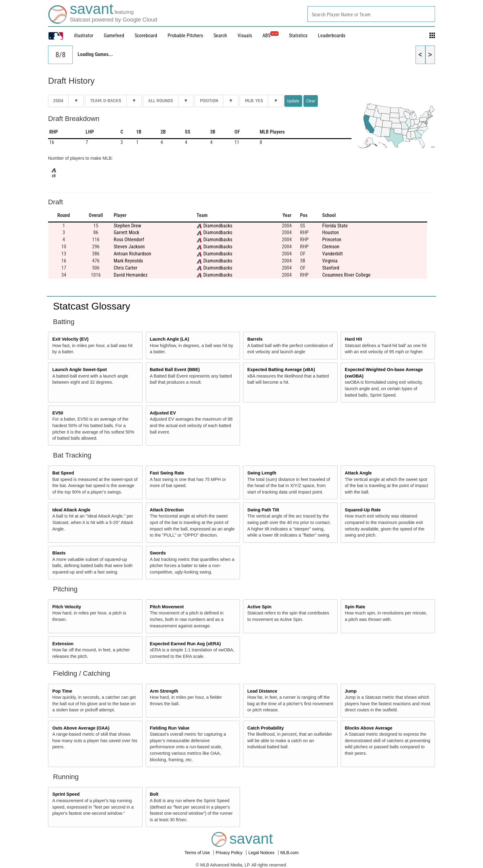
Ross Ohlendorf (129, 240)
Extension (63, 644)
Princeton (332, 240)
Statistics (298, 36)
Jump (351, 691)
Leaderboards (332, 36)
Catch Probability (266, 728)
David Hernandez (131, 275)
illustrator (84, 36)
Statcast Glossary (92, 306)
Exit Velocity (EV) (71, 339)
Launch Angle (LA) (169, 339)
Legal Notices (262, 853)
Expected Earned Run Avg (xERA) (185, 644)
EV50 (58, 413)
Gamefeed (114, 36)
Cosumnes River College (346, 275)
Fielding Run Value (170, 728)
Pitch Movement (167, 607)
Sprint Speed (66, 794)
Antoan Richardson (132, 254)
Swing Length (262, 473)
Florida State (335, 226)
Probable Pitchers (185, 36)
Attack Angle (358, 473)
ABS (270, 36)
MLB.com (289, 853)
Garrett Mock (126, 232)
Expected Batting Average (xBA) (281, 370)
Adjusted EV (163, 413)
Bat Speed (63, 473)
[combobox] (371, 14)
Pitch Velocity (67, 607)
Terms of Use (198, 853)
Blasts (59, 553)
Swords (158, 553)
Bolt (154, 794)
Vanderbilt (333, 254)
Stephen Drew (127, 226)
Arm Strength (164, 691)
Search (220, 36)
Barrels (255, 339)
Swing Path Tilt (263, 510)
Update (293, 101)
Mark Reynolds (128, 261)
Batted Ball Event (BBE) (175, 370)
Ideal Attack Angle (71, 510)
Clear (311, 101)
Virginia (330, 261)
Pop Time (62, 691)
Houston (331, 232)
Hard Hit (353, 339)
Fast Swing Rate (167, 473)
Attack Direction (167, 510)
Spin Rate (355, 607)
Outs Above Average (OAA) (81, 728)
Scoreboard (146, 36)
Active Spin (259, 607)
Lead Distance (262, 691)
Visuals (245, 36)
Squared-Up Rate (363, 510)
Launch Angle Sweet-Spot (80, 370)
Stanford (331, 268)
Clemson (331, 247)
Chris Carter (126, 268)
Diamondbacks (218, 226)
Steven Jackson (129, 247)
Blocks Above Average (368, 728)
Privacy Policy (230, 853)
